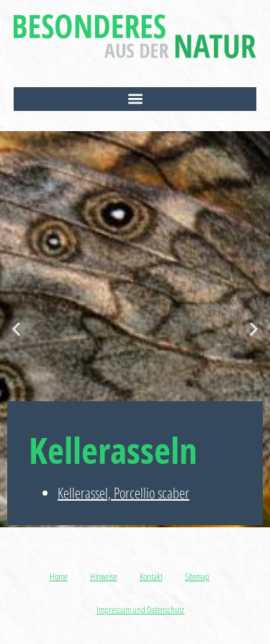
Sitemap (197, 576)
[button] (135, 99)
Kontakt (151, 576)
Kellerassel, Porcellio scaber (123, 493)
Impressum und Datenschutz (140, 609)
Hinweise (104, 576)
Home (59, 576)
